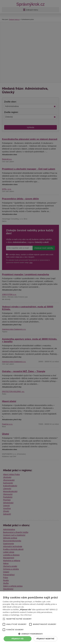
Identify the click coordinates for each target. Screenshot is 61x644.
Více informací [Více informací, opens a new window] (26, 615)
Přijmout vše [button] (18, 639)
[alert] (30, 322)
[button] (30, 634)
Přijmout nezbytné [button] (45, 639)
